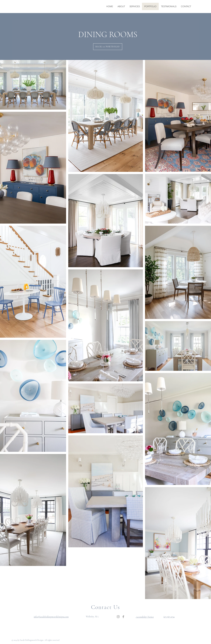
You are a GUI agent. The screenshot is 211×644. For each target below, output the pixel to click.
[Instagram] (118, 617)
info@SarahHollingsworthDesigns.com (51, 617)
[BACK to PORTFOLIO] (108, 47)
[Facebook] (123, 617)
